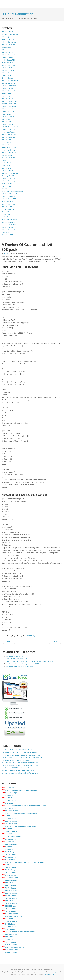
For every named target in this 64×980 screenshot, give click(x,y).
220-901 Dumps (7, 171)
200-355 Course (7, 52)
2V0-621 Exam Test (8, 158)
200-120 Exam (7, 207)
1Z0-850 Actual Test (8, 109)
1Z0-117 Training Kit (9, 196)
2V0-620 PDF (6, 189)
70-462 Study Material (9, 219)
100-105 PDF (6, 96)
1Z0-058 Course (7, 145)
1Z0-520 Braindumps (9, 88)
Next (55, 641)
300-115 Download (8, 137)
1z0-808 (6, 254)
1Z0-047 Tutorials (8, 70)
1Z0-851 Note (6, 75)
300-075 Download (8, 45)
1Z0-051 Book (6, 73)
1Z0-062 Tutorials (8, 117)
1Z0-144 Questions (8, 222)
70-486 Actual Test (8, 201)
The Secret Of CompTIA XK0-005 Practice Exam (18, 750)
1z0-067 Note (6, 214)
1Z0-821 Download (8, 91)
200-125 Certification (9, 39)
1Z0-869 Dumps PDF (9, 106)
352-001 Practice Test (9, 101)
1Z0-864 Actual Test (8, 155)
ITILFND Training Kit (9, 104)
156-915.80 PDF (7, 235)
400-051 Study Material (10, 81)
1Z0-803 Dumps (7, 78)
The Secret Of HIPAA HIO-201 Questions (16, 760)
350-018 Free (6, 232)
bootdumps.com (49, 975)
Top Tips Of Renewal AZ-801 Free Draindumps (18, 770)
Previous (9, 641)
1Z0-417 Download (8, 230)
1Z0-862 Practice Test (9, 194)
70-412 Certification (8, 132)
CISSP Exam (6, 114)
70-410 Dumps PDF (8, 60)
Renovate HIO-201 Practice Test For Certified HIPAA (20, 763)
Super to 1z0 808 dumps (14, 656)
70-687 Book (6, 212)
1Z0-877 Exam (7, 68)
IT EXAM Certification (17, 14)
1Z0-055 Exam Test (8, 111)
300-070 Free (6, 140)
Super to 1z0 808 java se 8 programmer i (20, 666)
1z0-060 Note (6, 168)
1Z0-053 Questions (8, 37)
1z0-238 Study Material (10, 127)
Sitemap (53, 972)
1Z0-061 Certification (9, 178)
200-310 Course (7, 99)
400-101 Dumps (7, 32)
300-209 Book (6, 119)
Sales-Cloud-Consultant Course (12, 191)
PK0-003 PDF (6, 142)
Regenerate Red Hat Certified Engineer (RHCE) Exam (20, 773)
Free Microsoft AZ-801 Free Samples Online (17, 768)
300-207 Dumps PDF (9, 153)
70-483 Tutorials (7, 163)
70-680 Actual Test (8, 63)
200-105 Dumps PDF (9, 199)
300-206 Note (6, 122)
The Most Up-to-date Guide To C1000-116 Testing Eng (20, 765)
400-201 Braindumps (9, 135)
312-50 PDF (6, 50)
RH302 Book (6, 165)
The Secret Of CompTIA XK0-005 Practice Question (19, 752)
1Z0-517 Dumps (7, 124)
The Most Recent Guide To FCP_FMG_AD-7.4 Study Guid (22, 758)
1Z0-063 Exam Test (8, 204)
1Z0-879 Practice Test (9, 55)
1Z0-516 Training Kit (9, 57)
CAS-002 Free (7, 47)
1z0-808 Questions (8, 83)
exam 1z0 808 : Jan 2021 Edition (17, 659)
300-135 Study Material (10, 173)
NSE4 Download (7, 183)
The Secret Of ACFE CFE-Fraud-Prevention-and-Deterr (21, 755)
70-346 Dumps (7, 217)
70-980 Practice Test (9, 147)
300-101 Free (6, 93)
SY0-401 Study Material (10, 34)
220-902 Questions (8, 129)
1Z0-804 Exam (7, 160)
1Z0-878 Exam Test (8, 65)
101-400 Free (6, 186)
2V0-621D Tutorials (8, 209)
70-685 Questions (8, 176)
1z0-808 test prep (32, 636)
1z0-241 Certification (9, 225)
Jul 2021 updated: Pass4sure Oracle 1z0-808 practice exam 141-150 (29, 661)
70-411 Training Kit (8, 150)
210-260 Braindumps (9, 181)
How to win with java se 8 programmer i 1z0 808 (22, 664)
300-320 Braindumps (9, 42)
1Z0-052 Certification (9, 86)
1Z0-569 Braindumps (9, 227)
